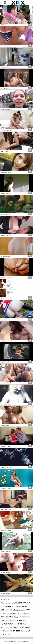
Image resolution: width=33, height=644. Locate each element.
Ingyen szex (12, 610)
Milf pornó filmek (9, 603)
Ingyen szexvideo (8, 620)
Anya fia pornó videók (22, 613)
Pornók (4, 624)
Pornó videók (25, 617)
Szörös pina (21, 603)
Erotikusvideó (12, 641)
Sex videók (5, 634)
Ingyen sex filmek (15, 624)
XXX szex (5, 617)
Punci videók (14, 617)
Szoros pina (22, 610)
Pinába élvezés (19, 627)
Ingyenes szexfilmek (21, 631)
